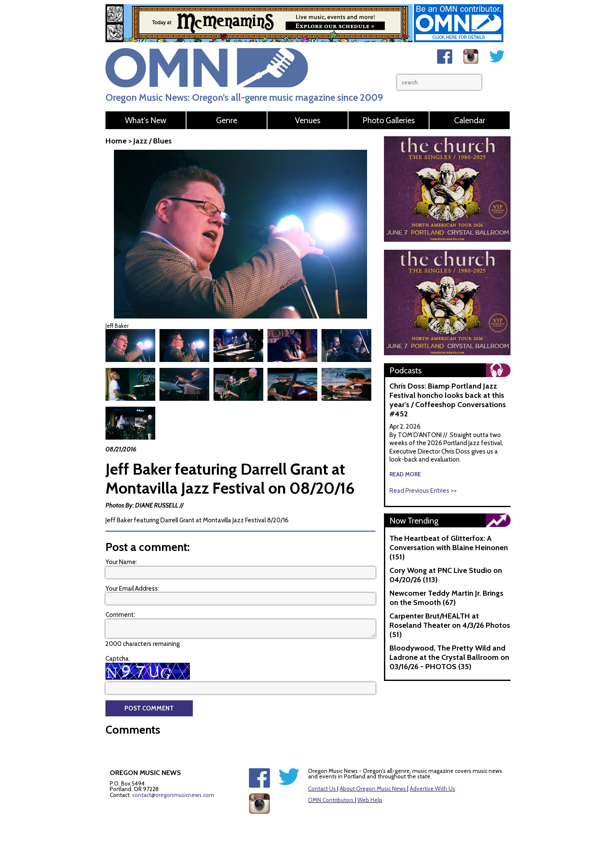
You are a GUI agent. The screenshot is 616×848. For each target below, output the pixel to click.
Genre (227, 120)
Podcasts (405, 370)
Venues (308, 120)
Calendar (470, 120)
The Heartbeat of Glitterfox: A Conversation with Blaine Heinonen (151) (449, 548)
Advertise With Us (432, 769)
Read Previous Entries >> (423, 491)
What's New (146, 120)
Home (116, 141)
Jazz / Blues (153, 141)
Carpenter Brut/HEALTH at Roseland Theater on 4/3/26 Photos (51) (450, 625)
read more (405, 474)
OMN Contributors (331, 780)
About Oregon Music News (373, 769)
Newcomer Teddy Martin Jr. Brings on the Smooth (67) (446, 598)
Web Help (370, 780)
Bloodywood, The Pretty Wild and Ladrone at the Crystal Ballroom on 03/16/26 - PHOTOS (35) (449, 657)
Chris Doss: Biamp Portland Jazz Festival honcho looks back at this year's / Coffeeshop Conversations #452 (448, 400)
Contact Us (322, 769)
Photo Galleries (389, 120)
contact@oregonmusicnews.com (173, 775)
